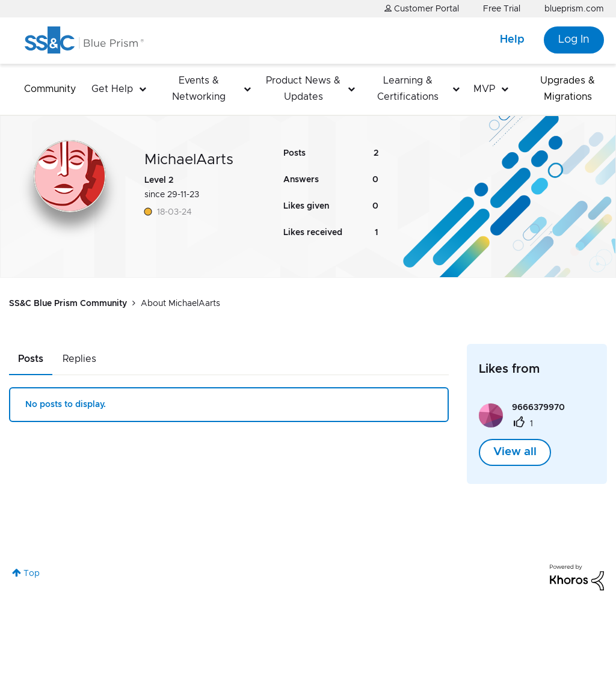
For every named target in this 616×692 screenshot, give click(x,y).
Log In (574, 40)
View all (515, 452)
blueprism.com (574, 9)
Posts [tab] (31, 359)
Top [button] (32, 574)
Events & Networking (199, 89)
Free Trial (502, 9)
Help (512, 40)
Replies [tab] (79, 359)
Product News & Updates (303, 89)
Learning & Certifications (408, 89)
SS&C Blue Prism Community (68, 304)
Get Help (112, 89)
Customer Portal (422, 9)
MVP (484, 89)
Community (50, 89)
